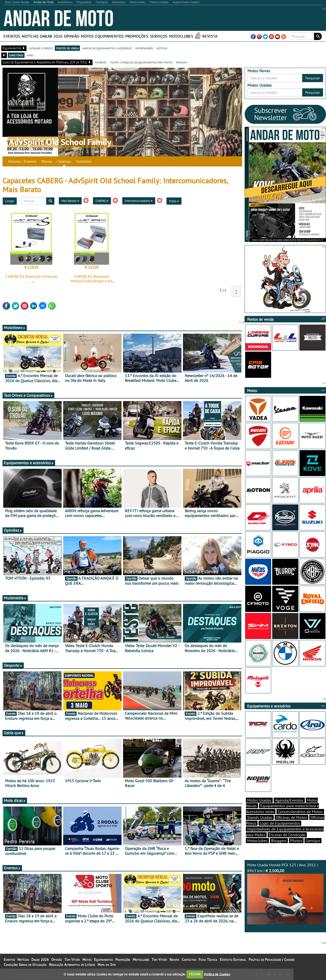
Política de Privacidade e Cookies (272, 960)
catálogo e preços (41, 48)
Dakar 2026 (51, 36)
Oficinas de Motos (292, 817)
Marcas (47, 161)
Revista (210, 36)
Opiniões (13, 530)
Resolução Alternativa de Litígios (72, 965)
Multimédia (15, 598)
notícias (162, 48)
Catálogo (64, 161)
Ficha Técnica (208, 960)
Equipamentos (110, 36)
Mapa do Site (107, 965)
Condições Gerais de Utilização (25, 965)
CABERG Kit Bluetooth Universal (31, 276)
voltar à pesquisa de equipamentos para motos (141, 62)
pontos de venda (67, 48)
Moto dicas (15, 800)
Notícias (30, 36)
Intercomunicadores (139, 201)
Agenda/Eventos (289, 800)
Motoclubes (181, 36)
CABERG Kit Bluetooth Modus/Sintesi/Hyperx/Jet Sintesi (92, 281)
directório (16, 55)
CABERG (102, 201)
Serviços (159, 36)
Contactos (84, 161)
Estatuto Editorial (233, 960)
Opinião (72, 36)
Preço (174, 201)
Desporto (13, 665)
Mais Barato (70, 201)
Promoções (137, 36)
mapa (30, 55)
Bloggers (279, 841)
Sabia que (14, 733)
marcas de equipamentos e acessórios (107, 48)
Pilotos (296, 841)
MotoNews (15, 328)
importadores (144, 48)
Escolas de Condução (287, 835)
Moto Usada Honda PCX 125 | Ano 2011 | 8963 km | (285, 893)
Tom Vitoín (72, 960)
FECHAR (195, 974)
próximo (181, 62)
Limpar (10, 201)
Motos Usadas (259, 800)
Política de (217, 974)
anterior (101, 62)
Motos (87, 36)
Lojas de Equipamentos (280, 823)
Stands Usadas (260, 817)
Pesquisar (313, 78)
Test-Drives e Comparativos (28, 395)
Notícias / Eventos (22, 161)
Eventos (12, 36)
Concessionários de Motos (300, 812)
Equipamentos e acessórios (29, 463)
